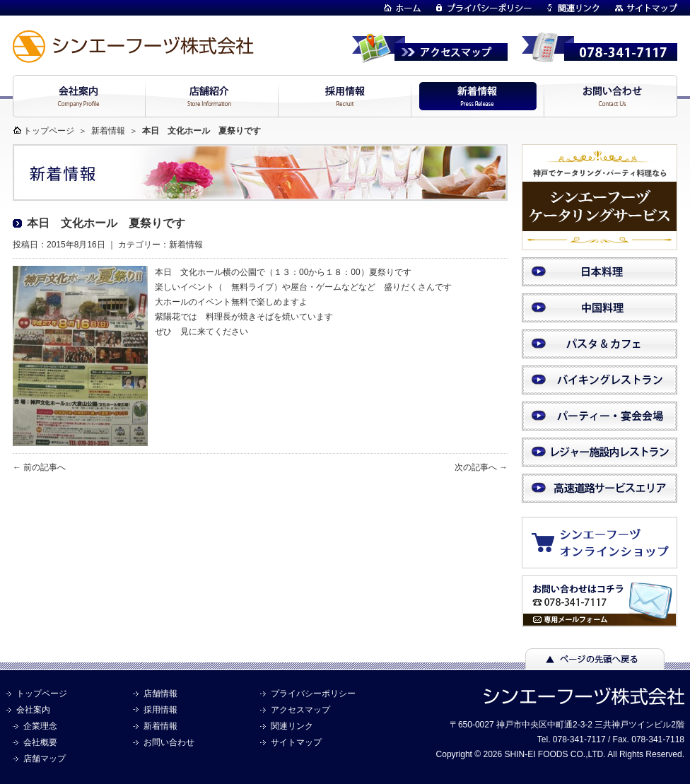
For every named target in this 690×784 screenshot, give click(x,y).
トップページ (49, 131)
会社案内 (33, 710)
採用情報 (160, 710)
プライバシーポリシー (313, 694)
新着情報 (108, 131)
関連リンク (292, 726)
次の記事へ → (481, 467)
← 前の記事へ (39, 467)
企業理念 (40, 726)
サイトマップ (296, 742)
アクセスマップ (300, 710)
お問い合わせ (169, 742)
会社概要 (40, 742)
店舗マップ (45, 759)
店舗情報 (160, 694)
